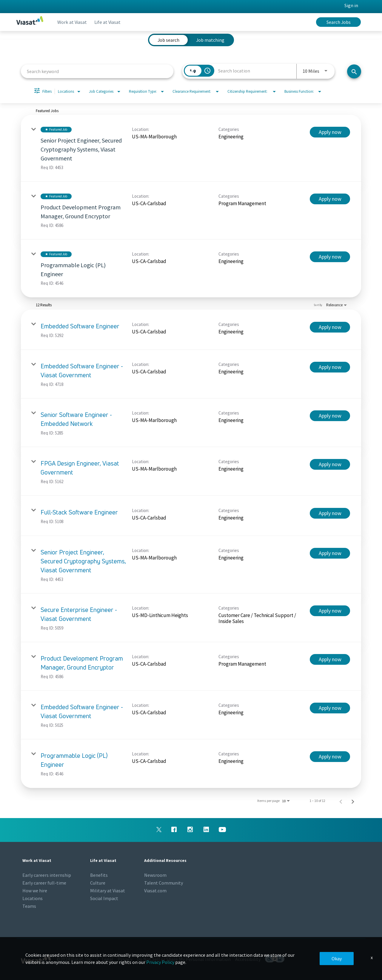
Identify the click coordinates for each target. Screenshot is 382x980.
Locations (33, 898)
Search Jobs (339, 22)
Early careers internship (47, 875)
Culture (98, 883)
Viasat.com (155, 891)
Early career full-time (44, 883)
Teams (29, 906)
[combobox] (97, 71)
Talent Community (164, 883)
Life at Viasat (111, 22)
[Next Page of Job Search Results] (353, 801)
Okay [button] (337, 959)
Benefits (99, 875)
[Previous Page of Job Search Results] (341, 801)
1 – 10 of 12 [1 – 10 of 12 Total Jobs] (317, 801)
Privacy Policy (160, 962)
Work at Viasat (73, 22)
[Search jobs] (354, 71)
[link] (191, 148)
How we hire (35, 891)
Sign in (351, 5)
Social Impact (104, 898)
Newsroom (155, 875)
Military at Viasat (108, 891)
